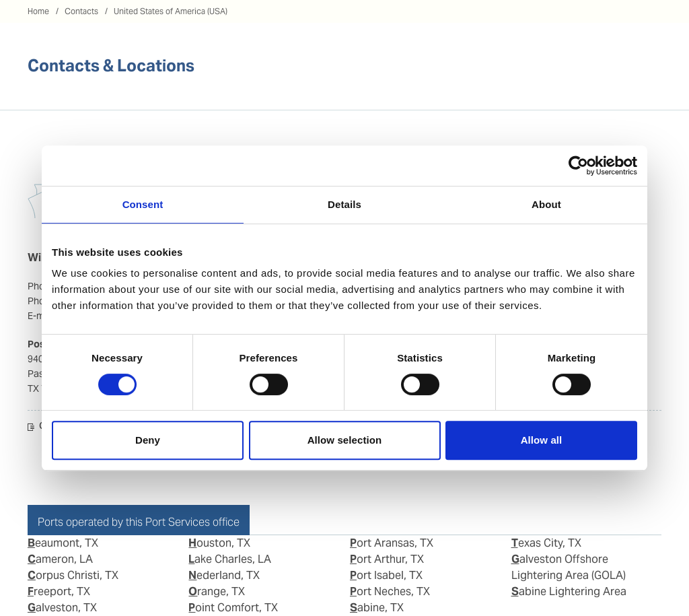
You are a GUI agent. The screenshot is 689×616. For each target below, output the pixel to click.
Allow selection (345, 440)
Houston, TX (219, 543)
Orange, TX (217, 591)
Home (38, 11)
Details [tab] (344, 204)
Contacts (81, 11)
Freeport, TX (59, 591)
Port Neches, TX (390, 591)
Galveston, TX (62, 608)
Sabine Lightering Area (569, 591)
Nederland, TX (224, 575)
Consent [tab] (143, 204)
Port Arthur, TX (387, 559)
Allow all (542, 440)
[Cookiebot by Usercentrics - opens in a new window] (578, 166)
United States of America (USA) (171, 11)
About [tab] (546, 204)
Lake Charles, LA (230, 559)
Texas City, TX (546, 543)
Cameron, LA (60, 559)
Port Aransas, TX (392, 543)
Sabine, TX (377, 608)
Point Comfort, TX (233, 608)
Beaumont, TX (63, 543)
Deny (148, 440)
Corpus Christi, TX (73, 575)
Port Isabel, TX (386, 575)
